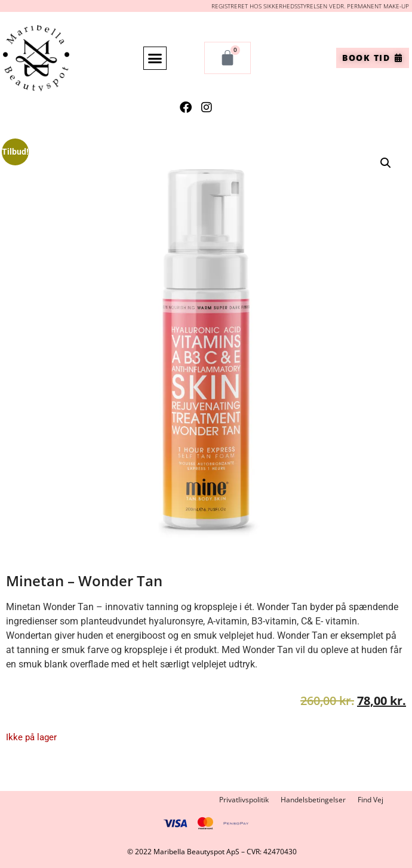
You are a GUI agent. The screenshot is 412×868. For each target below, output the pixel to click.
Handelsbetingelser (313, 800)
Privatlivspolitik (244, 800)
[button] (155, 59)
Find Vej (371, 800)
